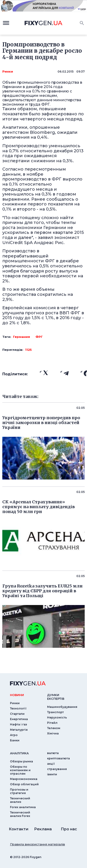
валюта (53, 753)
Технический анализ (20, 800)
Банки (15, 740)
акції (51, 764)
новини (17, 695)
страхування (57, 769)
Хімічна (53, 733)
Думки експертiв (56, 697)
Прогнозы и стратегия (19, 791)
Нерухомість (57, 717)
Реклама (43, 829)
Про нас (69, 829)
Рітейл (52, 723)
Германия (21, 337)
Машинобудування (62, 707)
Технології (18, 708)
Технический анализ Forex (20, 814)
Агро (14, 735)
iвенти (52, 774)
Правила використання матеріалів (37, 844)
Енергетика (19, 719)
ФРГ (39, 337)
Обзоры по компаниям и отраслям (20, 770)
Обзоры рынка (21, 761)
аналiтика (19, 753)
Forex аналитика (23, 807)
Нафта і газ (18, 724)
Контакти (19, 829)
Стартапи (17, 714)
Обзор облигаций (24, 784)
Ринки (8, 71)
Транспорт (55, 712)
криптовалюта (58, 758)
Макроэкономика (24, 779)
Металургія (19, 730)
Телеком (54, 728)
